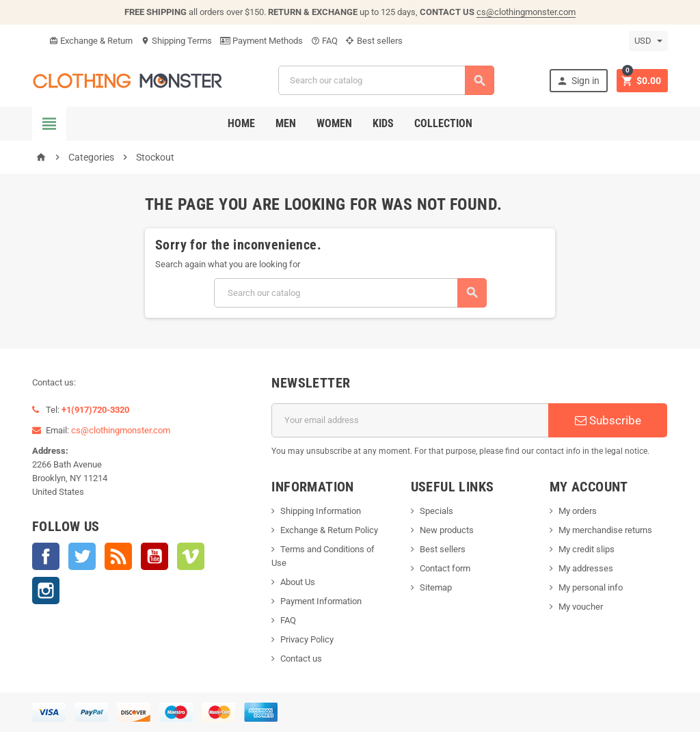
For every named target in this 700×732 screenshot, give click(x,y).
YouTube (154, 556)
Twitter (82, 556)
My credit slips (587, 549)
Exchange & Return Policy (329, 530)
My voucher (581, 607)
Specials (436, 511)
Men (286, 123)
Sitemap (436, 587)
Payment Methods (261, 41)
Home (241, 123)
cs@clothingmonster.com (526, 12)
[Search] (386, 80)
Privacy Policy (307, 639)
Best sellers (374, 41)
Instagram (46, 591)
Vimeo (191, 556)
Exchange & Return (91, 41)
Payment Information (321, 601)
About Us (298, 582)
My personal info (591, 587)
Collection (443, 123)
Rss (118, 556)
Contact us (301, 659)
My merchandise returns (605, 530)
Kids (383, 123)
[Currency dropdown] (648, 41)
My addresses (586, 568)
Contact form (445, 568)
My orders (578, 511)
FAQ (324, 41)
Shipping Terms (176, 41)
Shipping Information (321, 511)
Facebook (46, 556)
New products (447, 530)
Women (334, 123)
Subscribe (608, 420)
